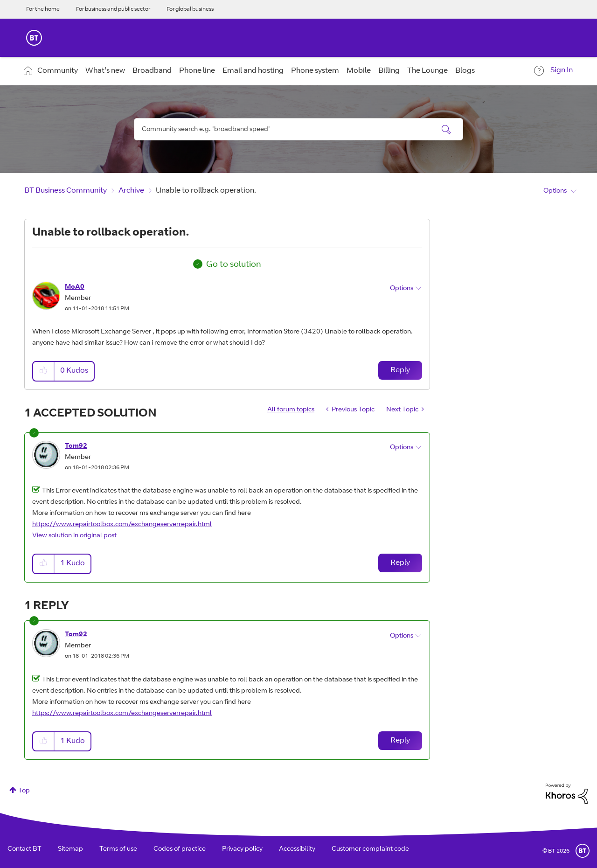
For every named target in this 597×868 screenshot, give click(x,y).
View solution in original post (74, 536)
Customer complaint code (370, 849)
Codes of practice (180, 849)
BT (583, 851)
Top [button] (24, 791)
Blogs (465, 71)
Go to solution (234, 265)
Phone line (197, 71)
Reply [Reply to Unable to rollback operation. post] (400, 370)
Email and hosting (253, 71)
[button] (44, 371)
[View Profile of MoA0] (75, 287)
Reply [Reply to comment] (400, 563)
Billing (389, 71)
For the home (43, 9)
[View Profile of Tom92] (76, 446)
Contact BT (24, 849)
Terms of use (118, 849)
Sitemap (70, 849)
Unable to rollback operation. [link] (206, 191)
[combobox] (298, 129)
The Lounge (427, 71)
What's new (105, 71)
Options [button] (555, 191)
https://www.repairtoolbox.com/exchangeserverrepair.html (122, 525)
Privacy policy (242, 849)
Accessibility (297, 849)
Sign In (562, 70)
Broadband (152, 71)
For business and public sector (113, 9)
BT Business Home (34, 38)
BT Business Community (66, 191)
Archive (131, 191)
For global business (190, 9)
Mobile (359, 71)
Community (58, 71)
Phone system (315, 71)
